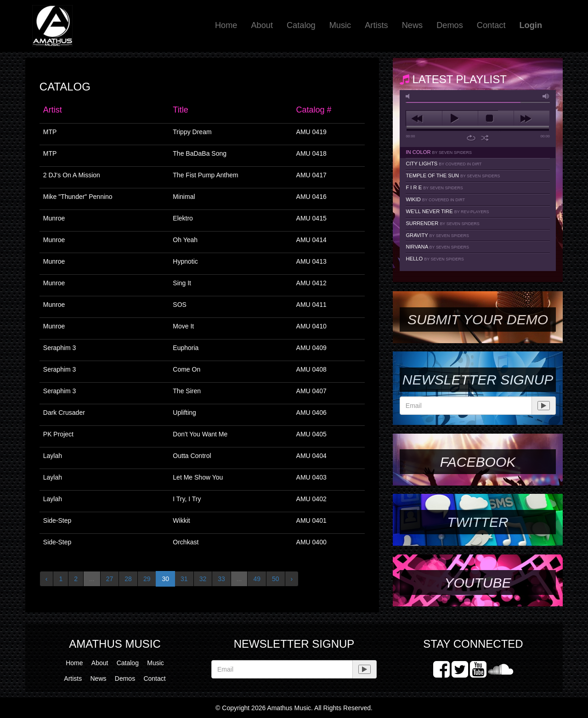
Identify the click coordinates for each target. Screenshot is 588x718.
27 (110, 579)
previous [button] (424, 119)
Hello (435, 259)
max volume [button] (546, 96)
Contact (491, 25)
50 (276, 579)
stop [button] (496, 119)
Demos (450, 25)
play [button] (460, 119)
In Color (439, 152)
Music (340, 25)
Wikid (435, 199)
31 (184, 579)
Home (226, 25)
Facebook (478, 462)
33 (221, 579)
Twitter (478, 522)
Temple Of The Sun (453, 175)
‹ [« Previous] (47, 579)
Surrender (442, 223)
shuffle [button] (485, 138)
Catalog (301, 25)
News (412, 25)
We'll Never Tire (447, 211)
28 (128, 579)
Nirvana (437, 247)
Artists (376, 25)
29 (147, 579)
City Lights (444, 164)
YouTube (478, 583)
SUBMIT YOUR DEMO (478, 319)
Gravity (437, 235)
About (262, 25)
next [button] (532, 119)
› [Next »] (292, 579)
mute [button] (409, 96)
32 (203, 579)
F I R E (434, 187)
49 (257, 579)
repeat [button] (471, 138)
